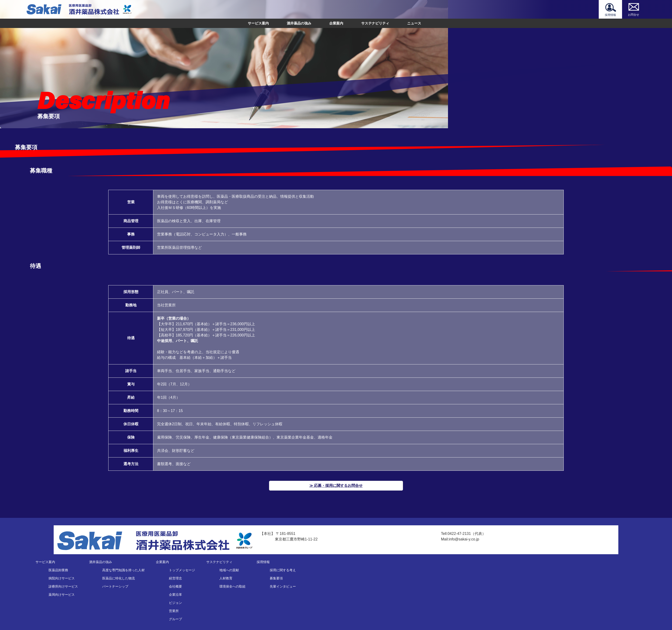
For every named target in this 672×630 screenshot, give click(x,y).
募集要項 (276, 578)
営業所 (174, 611)
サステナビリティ (375, 23)
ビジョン (175, 603)
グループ (175, 619)
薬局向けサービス (62, 595)
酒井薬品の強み (299, 23)
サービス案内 (258, 23)
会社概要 (175, 586)
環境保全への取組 (232, 586)
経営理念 (175, 578)
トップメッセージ (182, 570)
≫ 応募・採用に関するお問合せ (336, 486)
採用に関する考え (283, 570)
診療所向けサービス (63, 586)
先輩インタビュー (283, 586)
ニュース (414, 23)
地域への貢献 (229, 570)
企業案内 (336, 23)
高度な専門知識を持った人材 (123, 570)
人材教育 (226, 578)
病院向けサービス (62, 578)
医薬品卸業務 (58, 570)
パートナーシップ (115, 586)
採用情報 (263, 562)
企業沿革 (175, 595)
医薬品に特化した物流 (119, 578)
